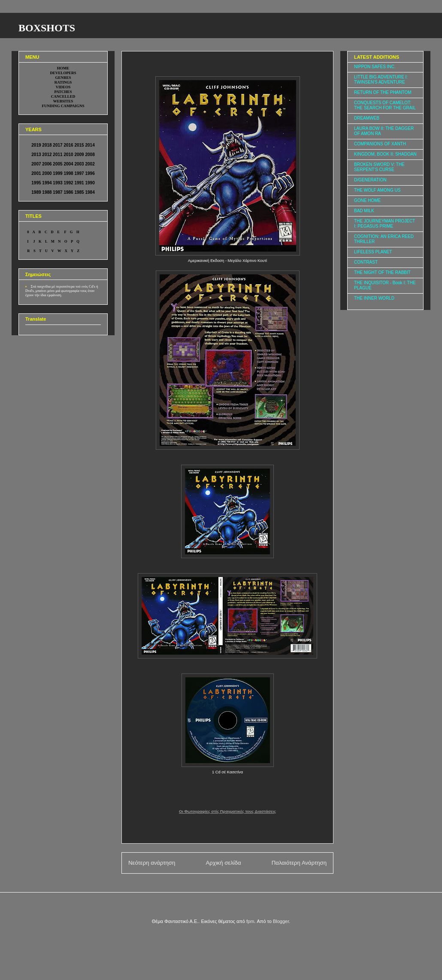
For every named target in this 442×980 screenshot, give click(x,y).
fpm (250, 921)
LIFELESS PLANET (373, 252)
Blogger (281, 921)
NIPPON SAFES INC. (375, 67)
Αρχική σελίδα (223, 863)
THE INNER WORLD (374, 298)
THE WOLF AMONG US (377, 190)
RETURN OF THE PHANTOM (383, 92)
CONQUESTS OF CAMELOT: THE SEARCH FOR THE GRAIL (385, 105)
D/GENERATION (370, 180)
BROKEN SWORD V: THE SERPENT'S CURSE (379, 167)
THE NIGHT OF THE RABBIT (382, 272)
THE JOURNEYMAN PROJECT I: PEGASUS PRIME (384, 224)
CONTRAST (366, 262)
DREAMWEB (367, 118)
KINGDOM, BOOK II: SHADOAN (385, 154)
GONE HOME (367, 200)
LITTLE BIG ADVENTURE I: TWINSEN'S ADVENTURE (381, 80)
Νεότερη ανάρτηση (152, 863)
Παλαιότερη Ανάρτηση (299, 863)
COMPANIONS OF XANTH (380, 144)
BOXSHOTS (47, 28)
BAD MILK (364, 211)
